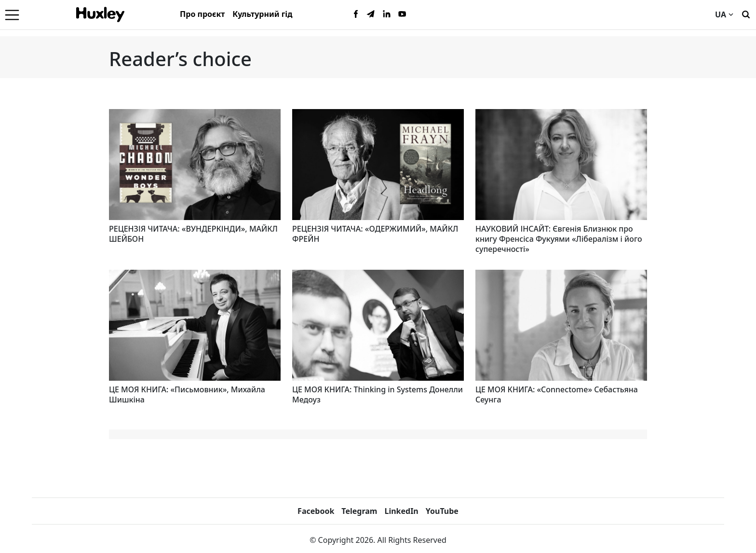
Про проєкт (202, 14)
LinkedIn (401, 511)
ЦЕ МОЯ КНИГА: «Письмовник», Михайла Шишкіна (187, 394)
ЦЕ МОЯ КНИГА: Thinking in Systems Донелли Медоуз (378, 394)
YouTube (442, 511)
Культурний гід (262, 14)
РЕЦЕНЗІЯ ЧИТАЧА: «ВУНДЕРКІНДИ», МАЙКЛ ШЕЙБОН (193, 234)
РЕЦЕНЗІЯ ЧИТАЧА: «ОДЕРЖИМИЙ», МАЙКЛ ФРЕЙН (375, 234)
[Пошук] (746, 14)
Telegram (359, 511)
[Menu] (12, 14)
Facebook (316, 511)
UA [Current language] (724, 14)
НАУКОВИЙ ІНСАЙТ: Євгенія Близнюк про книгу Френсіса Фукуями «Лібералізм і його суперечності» (559, 239)
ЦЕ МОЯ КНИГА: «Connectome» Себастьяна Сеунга (557, 394)
